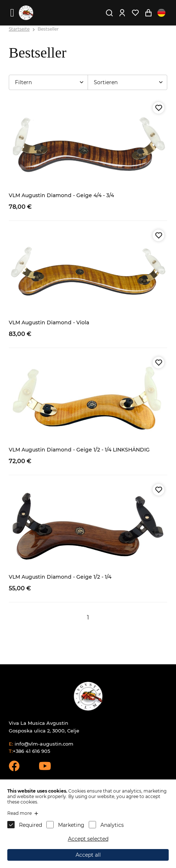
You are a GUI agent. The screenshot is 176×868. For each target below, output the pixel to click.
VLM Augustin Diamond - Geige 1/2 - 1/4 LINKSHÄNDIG (79, 450)
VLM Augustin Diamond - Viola (49, 322)
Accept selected (88, 839)
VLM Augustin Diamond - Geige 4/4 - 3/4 (61, 195)
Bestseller (48, 29)
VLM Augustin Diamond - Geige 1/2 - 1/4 (60, 577)
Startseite (19, 29)
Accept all (88, 855)
